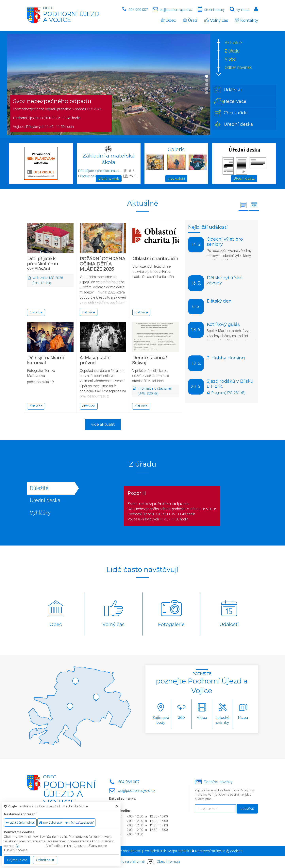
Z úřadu (232, 51)
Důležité (39, 488)
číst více (36, 312)
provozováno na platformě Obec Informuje (142, 862)
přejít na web (109, 179)
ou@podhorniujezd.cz (176, 10)
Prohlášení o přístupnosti (122, 851)
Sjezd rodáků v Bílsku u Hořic (230, 384)
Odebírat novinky (218, 782)
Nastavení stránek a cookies (217, 851)
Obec (168, 20)
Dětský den (219, 301)
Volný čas (216, 20)
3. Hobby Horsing (226, 358)
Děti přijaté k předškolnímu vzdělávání (100, 171)
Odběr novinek (238, 67)
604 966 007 (138, 10)
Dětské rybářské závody (225, 280)
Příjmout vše (17, 860)
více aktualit (103, 424)
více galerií (176, 179)
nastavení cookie (30, 846)
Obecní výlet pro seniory (225, 242)
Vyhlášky (40, 513)
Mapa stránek (179, 851)
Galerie (176, 149)
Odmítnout (45, 860)
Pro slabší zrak (155, 851)
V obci (231, 59)
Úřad (190, 20)
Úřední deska (244, 179)
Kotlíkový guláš (223, 324)
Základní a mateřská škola (109, 159)
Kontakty (247, 20)
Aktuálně (233, 43)
